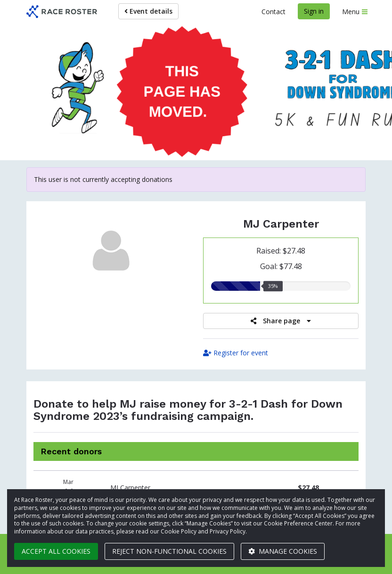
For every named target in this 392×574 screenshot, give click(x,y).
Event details (148, 11)
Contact (274, 12)
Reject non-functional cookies (169, 551)
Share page (281, 321)
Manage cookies (283, 551)
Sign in (314, 11)
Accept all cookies (56, 551)
